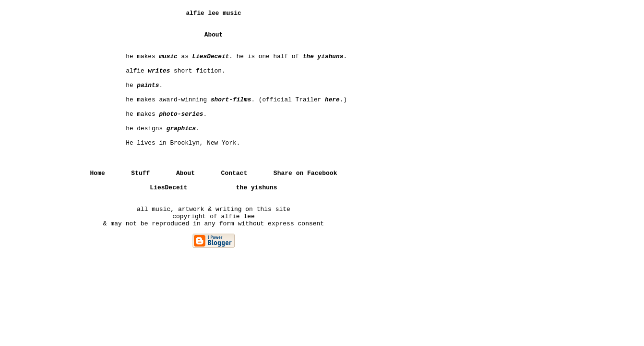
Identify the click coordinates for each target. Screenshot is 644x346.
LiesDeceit (168, 188)
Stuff (140, 173)
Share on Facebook (305, 173)
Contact (234, 173)
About (185, 173)
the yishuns (257, 188)
